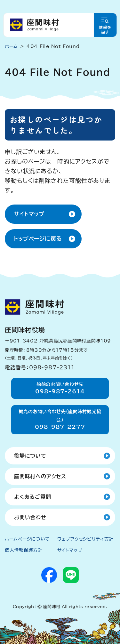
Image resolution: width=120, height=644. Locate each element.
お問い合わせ (30, 517)
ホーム (11, 46)
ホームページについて (27, 539)
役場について (30, 456)
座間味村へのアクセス (40, 476)
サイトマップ (29, 214)
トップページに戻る (38, 239)
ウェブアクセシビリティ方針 (85, 539)
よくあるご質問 (33, 497)
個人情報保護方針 (24, 550)
